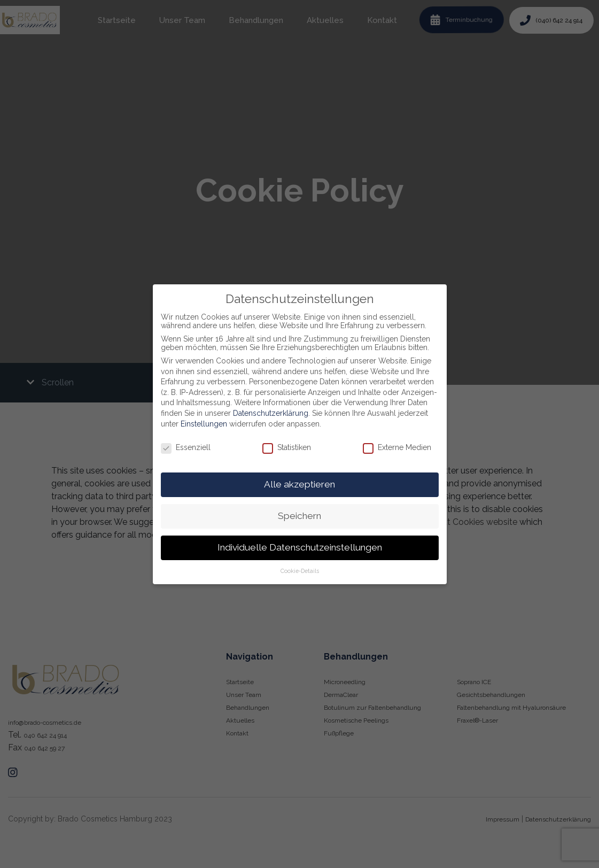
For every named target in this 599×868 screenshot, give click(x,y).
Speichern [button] (299, 516)
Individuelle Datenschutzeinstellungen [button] (300, 547)
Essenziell (186, 447)
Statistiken (287, 447)
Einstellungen (204, 424)
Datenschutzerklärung (271, 413)
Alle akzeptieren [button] (299, 484)
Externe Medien (397, 447)
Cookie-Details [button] (300, 571)
